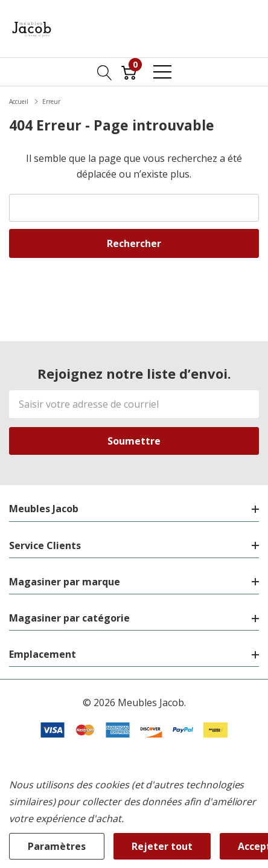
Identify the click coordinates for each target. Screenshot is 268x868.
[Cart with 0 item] (129, 72)
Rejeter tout (162, 846)
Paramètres (57, 846)
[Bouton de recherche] (105, 72)
